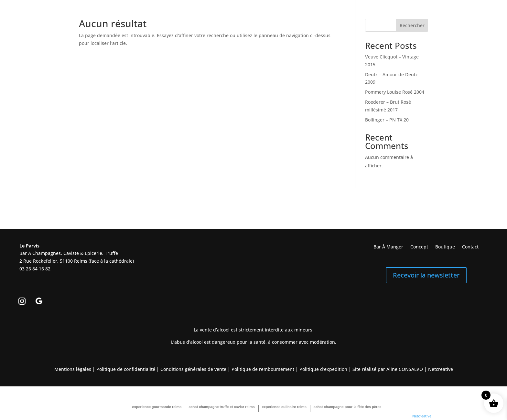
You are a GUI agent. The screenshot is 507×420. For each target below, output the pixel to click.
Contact (470, 247)
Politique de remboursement (263, 369)
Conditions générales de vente (193, 369)
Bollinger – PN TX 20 (387, 120)
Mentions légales (73, 369)
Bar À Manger (388, 247)
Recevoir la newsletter (426, 275)
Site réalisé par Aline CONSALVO (388, 369)
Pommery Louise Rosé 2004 (395, 92)
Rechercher (412, 25)
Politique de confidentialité (125, 369)
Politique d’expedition (323, 369)
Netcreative (422, 416)
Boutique (445, 247)
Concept (419, 247)
